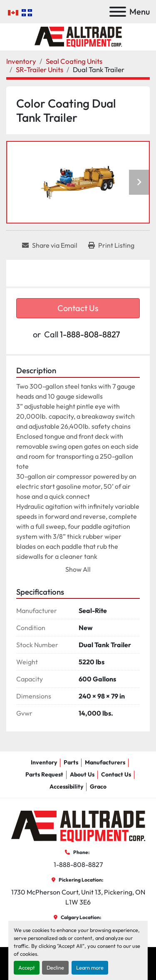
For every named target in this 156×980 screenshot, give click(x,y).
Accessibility (66, 787)
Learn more (90, 967)
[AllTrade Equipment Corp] (78, 826)
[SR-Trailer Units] (40, 69)
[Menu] (118, 12)
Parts (71, 762)
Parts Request (44, 774)
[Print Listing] (111, 245)
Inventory (44, 762)
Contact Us (78, 308)
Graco (98, 787)
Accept (27, 967)
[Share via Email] (50, 245)
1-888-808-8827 (90, 334)
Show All (78, 569)
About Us (82, 774)
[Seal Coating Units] (74, 61)
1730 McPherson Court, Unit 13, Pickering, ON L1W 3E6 (79, 897)
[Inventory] (21, 61)
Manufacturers (105, 762)
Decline (55, 967)
